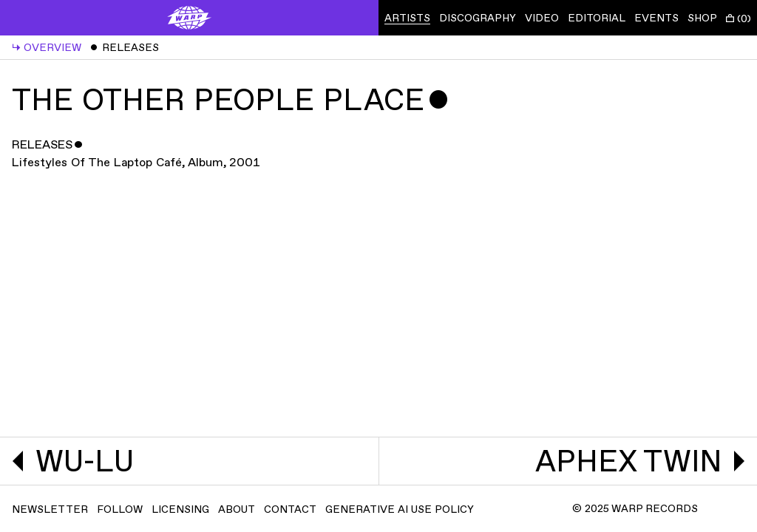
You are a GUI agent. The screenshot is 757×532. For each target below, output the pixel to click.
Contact (290, 509)
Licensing (180, 509)
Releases (125, 48)
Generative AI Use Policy (400, 509)
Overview (47, 48)
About (237, 509)
